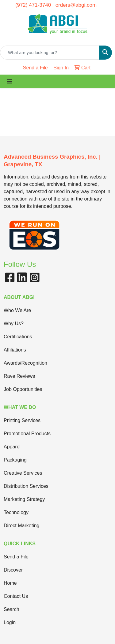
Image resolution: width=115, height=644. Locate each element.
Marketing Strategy (24, 499)
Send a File (16, 557)
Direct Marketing (21, 526)
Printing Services (22, 420)
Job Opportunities (23, 389)
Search (11, 609)
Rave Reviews (19, 376)
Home (10, 583)
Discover (13, 570)
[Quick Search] (50, 53)
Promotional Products (27, 434)
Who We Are (17, 310)
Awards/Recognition (25, 363)
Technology (16, 512)
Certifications (18, 337)
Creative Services (23, 473)
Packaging (15, 460)
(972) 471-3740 (33, 5)
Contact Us (16, 596)
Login (10, 622)
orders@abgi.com (76, 5)
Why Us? (14, 324)
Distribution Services (26, 486)
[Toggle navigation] (10, 81)
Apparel (12, 447)
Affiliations (15, 350)
